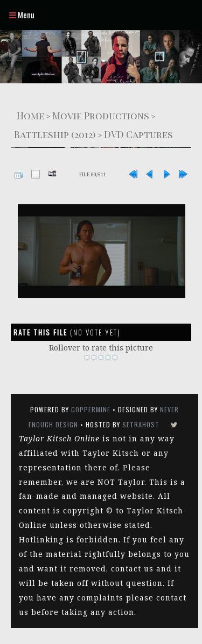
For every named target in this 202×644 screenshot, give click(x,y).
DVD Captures (138, 134)
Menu (22, 15)
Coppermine (91, 409)
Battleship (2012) (55, 134)
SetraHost (141, 424)
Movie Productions (101, 115)
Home (30, 115)
